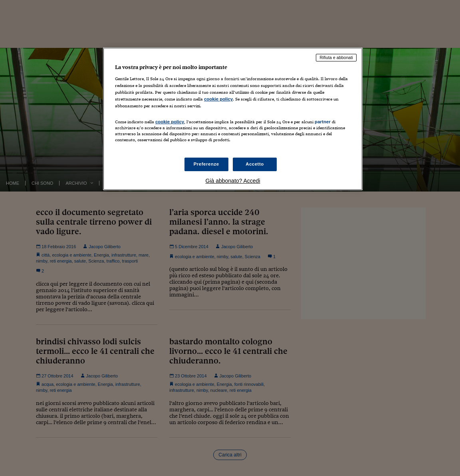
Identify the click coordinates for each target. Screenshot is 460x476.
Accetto (255, 164)
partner (323, 122)
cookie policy (218, 99)
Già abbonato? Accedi (233, 181)
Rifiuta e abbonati (336, 57)
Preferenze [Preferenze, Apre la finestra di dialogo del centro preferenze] (206, 164)
